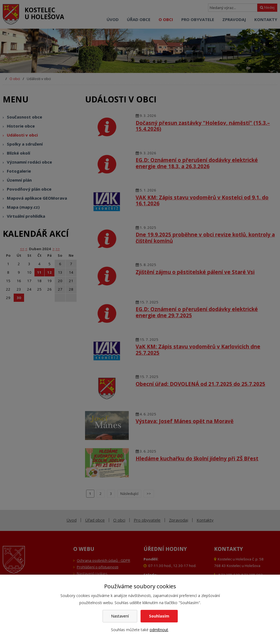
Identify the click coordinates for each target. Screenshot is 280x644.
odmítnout (159, 630)
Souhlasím (159, 616)
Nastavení (120, 616)
